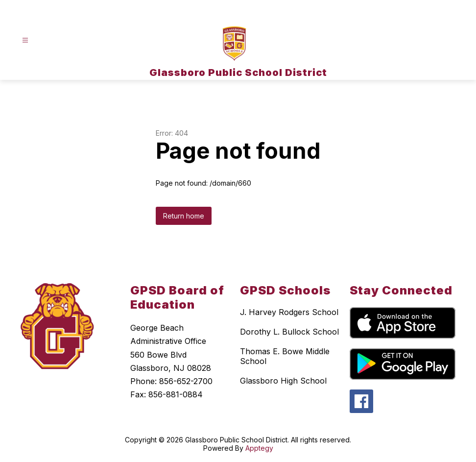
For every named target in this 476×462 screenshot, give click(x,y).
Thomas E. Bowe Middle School (285, 356)
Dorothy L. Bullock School (289, 332)
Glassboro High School (283, 381)
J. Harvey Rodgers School (289, 312)
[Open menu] (25, 40)
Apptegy (259, 448)
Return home (184, 216)
